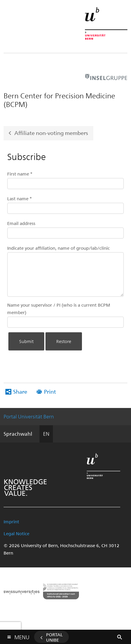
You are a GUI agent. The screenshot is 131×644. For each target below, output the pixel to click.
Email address (21, 223)
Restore (64, 341)
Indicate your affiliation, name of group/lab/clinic (58, 248)
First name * (20, 174)
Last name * (20, 198)
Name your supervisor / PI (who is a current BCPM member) (59, 309)
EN (46, 434)
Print (50, 391)
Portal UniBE (54, 637)
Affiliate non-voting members (51, 133)
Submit (26, 341)
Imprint (11, 522)
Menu (22, 636)
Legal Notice (16, 533)
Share (20, 391)
